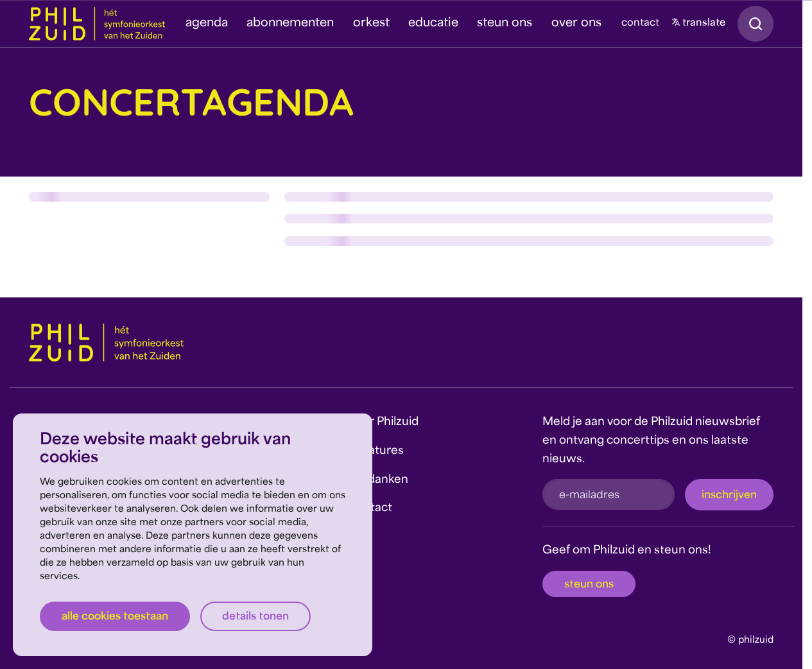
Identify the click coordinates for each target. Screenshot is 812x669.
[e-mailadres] (609, 494)
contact (640, 23)
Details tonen (255, 617)
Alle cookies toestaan (115, 617)
